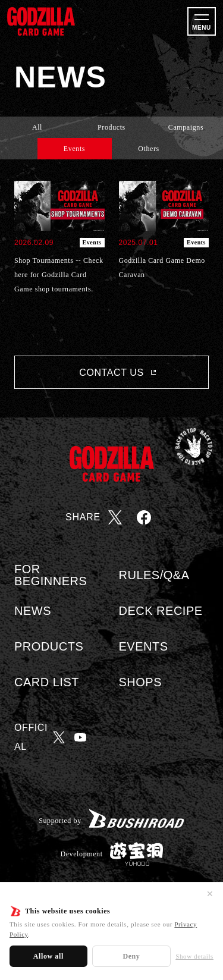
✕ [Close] (210, 894)
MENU (202, 28)
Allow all (48, 956)
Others (149, 149)
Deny (131, 956)
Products (111, 127)
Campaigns (186, 127)
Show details (194, 956)
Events (74, 149)
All (37, 127)
